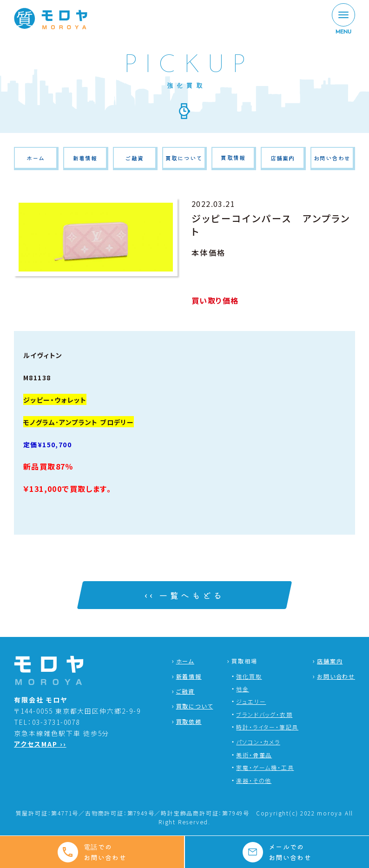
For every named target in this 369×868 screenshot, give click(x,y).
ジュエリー (251, 701)
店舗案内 (283, 158)
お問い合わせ (332, 158)
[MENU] (343, 19)
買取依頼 (189, 721)
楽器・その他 (254, 780)
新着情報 (85, 158)
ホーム (36, 158)
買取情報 (233, 157)
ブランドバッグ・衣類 (264, 714)
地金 (243, 689)
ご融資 (134, 158)
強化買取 (249, 676)
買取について (184, 158)
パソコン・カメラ (258, 742)
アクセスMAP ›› (40, 744)
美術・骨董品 (254, 755)
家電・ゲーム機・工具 (265, 767)
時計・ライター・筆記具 (267, 727)
